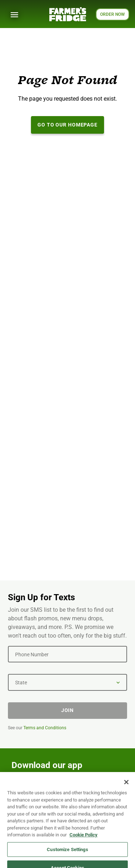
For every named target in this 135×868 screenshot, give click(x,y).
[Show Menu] (14, 15)
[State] (67, 682)
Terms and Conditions (45, 728)
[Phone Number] (67, 654)
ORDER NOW (112, 14)
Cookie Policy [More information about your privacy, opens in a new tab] (84, 838)
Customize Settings (67, 853)
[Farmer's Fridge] (68, 14)
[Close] (126, 786)
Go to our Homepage (67, 125)
